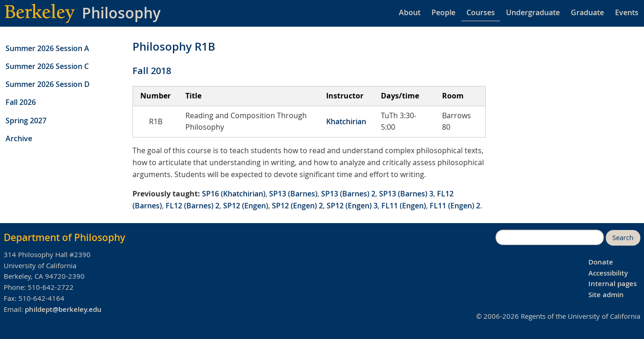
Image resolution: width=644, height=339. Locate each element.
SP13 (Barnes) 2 (348, 194)
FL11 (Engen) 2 (455, 206)
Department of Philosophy (64, 237)
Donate (601, 262)
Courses (481, 12)
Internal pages (612, 284)
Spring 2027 (26, 121)
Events (627, 12)
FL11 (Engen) (404, 206)
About (410, 12)
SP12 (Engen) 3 (352, 206)
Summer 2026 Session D (48, 84)
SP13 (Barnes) (293, 194)
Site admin (606, 295)
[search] (550, 237)
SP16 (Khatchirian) (234, 194)
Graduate (587, 12)
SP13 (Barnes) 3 (406, 194)
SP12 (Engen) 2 (297, 206)
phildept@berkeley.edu (63, 309)
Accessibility (608, 273)
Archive (19, 138)
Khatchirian (346, 121)
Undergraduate (533, 12)
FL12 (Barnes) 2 (193, 206)
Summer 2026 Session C (47, 66)
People (443, 12)
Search (623, 238)
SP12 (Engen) (246, 206)
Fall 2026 (21, 102)
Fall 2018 (152, 71)
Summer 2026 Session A (47, 48)
